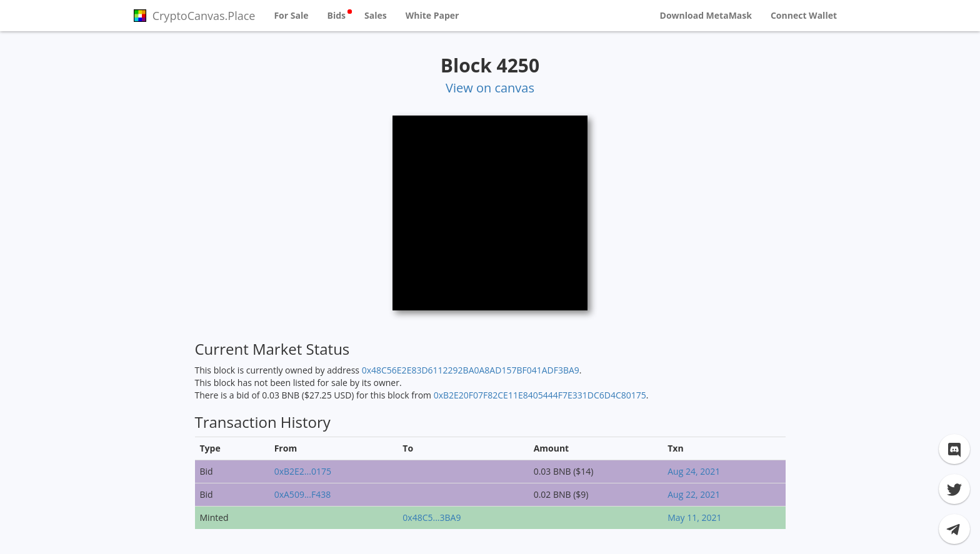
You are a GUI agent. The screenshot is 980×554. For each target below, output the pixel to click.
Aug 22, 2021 (694, 494)
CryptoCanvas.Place (194, 16)
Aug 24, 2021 (694, 471)
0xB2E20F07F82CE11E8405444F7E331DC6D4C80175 (540, 395)
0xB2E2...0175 (303, 471)
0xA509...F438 (302, 494)
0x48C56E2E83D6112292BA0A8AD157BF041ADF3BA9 (471, 370)
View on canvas (490, 88)
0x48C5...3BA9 (432, 517)
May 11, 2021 (694, 517)
